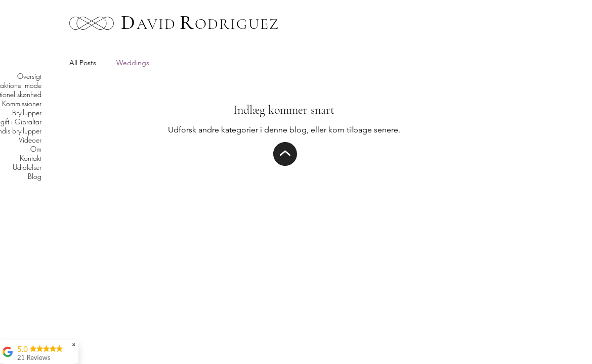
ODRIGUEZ (237, 24)
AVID (156, 24)
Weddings (133, 63)
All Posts (83, 63)
